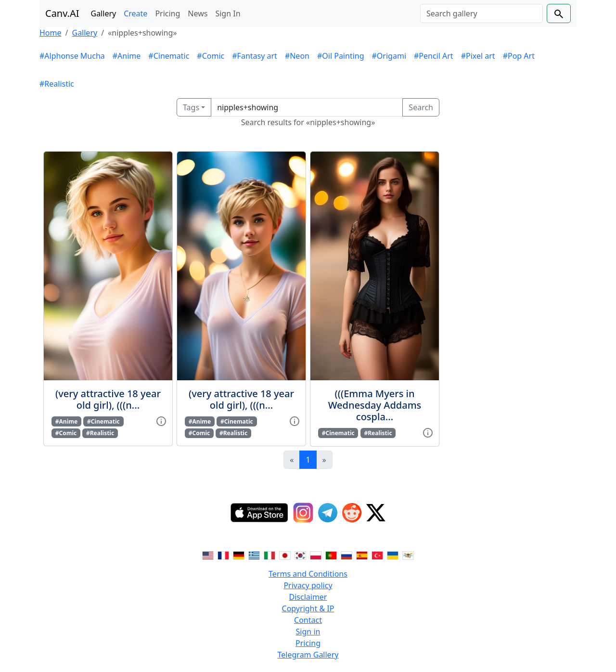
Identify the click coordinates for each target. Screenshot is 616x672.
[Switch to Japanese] (285, 555)
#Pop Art (519, 56)
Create (135, 13)
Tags (191, 107)
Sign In (228, 13)
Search (421, 107)
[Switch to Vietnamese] (408, 555)
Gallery (104, 13)
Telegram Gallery (308, 655)
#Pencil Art (434, 56)
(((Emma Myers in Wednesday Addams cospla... (375, 405)
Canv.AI (62, 13)
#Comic (211, 56)
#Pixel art (478, 56)
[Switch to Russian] (346, 555)
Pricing (167, 13)
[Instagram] (303, 513)
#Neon (297, 56)
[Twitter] (376, 513)
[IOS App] (259, 513)
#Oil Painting (341, 56)
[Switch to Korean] (300, 555)
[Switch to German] (239, 555)
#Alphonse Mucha (72, 56)
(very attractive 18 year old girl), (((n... (108, 399)
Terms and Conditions (308, 574)
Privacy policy (308, 585)
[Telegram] (328, 513)
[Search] (481, 13)
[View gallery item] (161, 421)
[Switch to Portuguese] (331, 555)
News (198, 13)
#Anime (127, 56)
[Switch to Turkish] (377, 555)
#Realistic (57, 84)
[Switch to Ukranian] (393, 555)
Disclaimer (308, 597)
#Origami (389, 56)
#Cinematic (169, 56)
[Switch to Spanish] (362, 555)
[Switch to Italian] (269, 555)
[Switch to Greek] (254, 555)
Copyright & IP (308, 608)
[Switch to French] (223, 555)
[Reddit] (352, 513)
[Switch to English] (208, 555)
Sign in (308, 632)
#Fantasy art (255, 56)
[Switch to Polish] (316, 555)
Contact (308, 620)
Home (51, 33)
